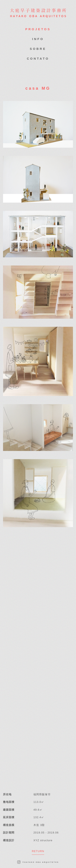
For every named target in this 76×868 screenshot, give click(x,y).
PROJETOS (38, 29)
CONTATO (38, 59)
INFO (38, 39)
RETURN (38, 851)
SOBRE (38, 49)
